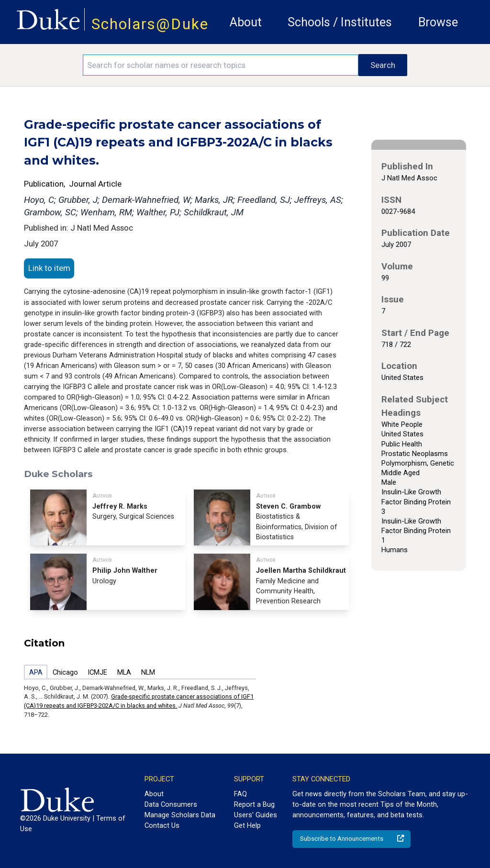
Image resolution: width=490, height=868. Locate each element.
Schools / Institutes (340, 22)
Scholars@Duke (150, 24)
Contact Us (162, 825)
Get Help (247, 825)
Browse (438, 22)
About (246, 22)
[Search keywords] (221, 65)
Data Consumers (171, 804)
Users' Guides (256, 815)
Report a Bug (254, 804)
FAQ (240, 794)
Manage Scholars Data (180, 815)
